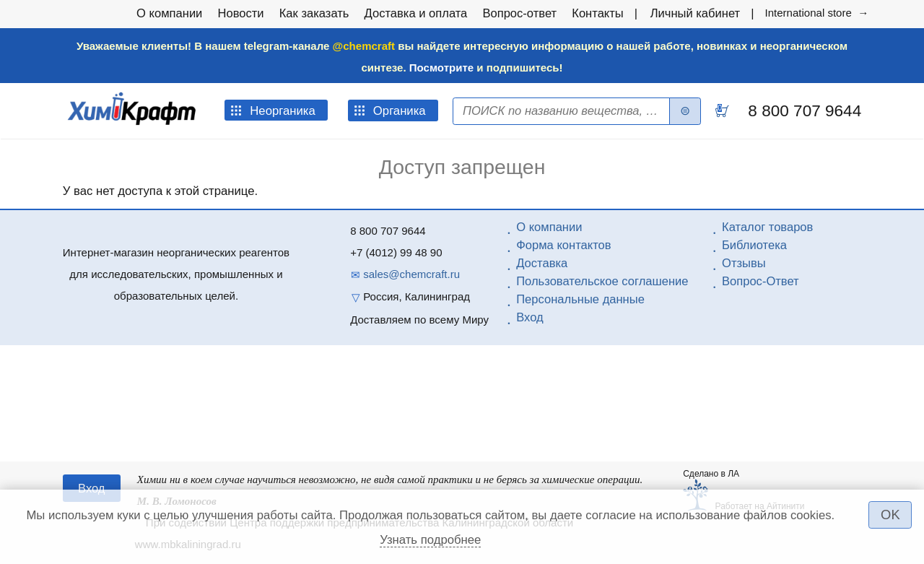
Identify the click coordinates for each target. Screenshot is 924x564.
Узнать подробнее (430, 540)
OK (890, 515)
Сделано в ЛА (711, 474)
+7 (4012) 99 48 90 (396, 252)
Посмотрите (441, 68)
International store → (816, 13)
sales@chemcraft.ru (411, 274)
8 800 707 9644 (802, 111)
